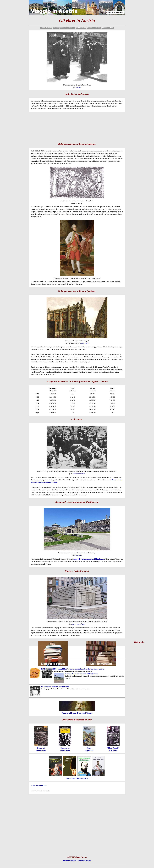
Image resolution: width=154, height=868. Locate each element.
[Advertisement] (77, 126)
